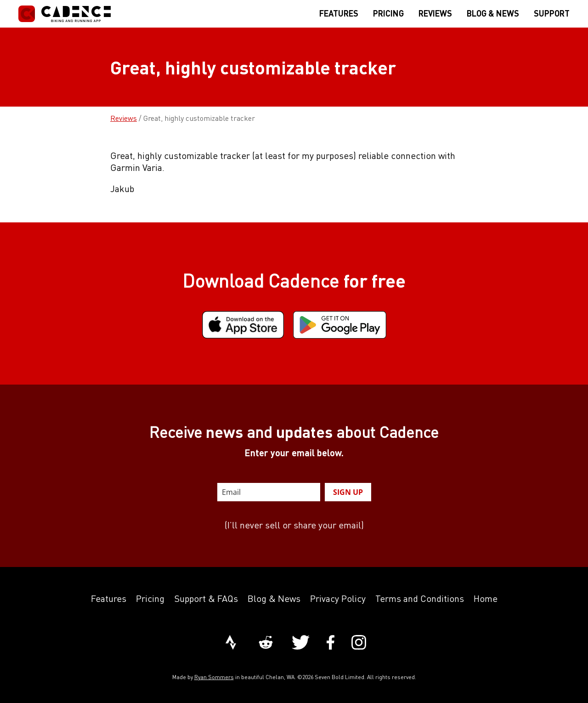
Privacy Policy (338, 598)
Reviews (124, 118)
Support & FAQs (206, 598)
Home (486, 598)
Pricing (150, 598)
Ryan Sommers (214, 677)
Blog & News (274, 598)
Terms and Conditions (420, 598)
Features (109, 598)
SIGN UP (348, 492)
